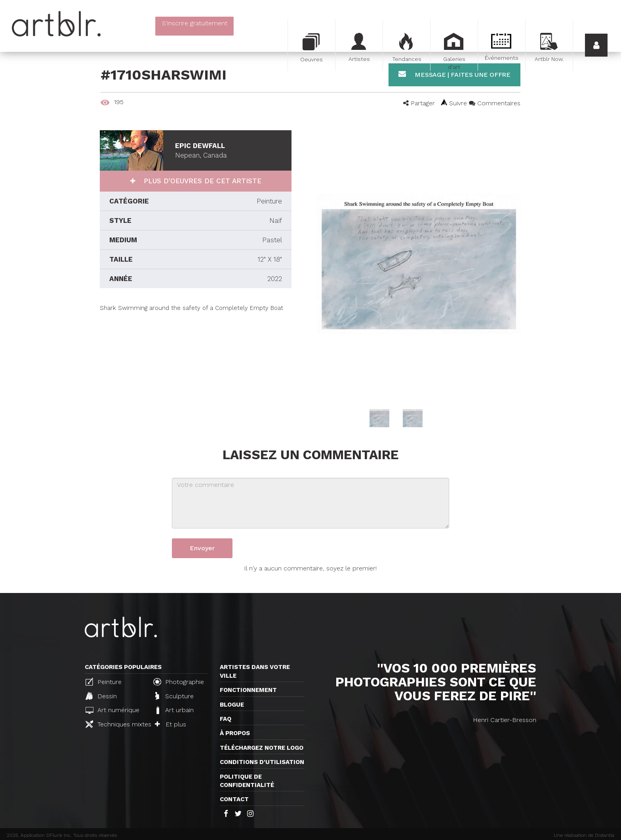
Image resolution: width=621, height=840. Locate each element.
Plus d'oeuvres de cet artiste (201, 181)
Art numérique (112, 710)
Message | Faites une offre (454, 74)
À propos (235, 733)
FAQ (226, 719)
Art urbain (174, 710)
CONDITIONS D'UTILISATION (262, 762)
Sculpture (174, 696)
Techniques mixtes (116, 724)
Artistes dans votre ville (255, 671)
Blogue (232, 705)
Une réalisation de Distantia (584, 835)
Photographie (179, 682)
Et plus (170, 724)
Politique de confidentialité (247, 781)
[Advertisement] (196, 368)
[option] (419, 263)
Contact (234, 799)
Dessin (101, 696)
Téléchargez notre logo (262, 748)
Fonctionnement (248, 690)
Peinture (104, 682)
